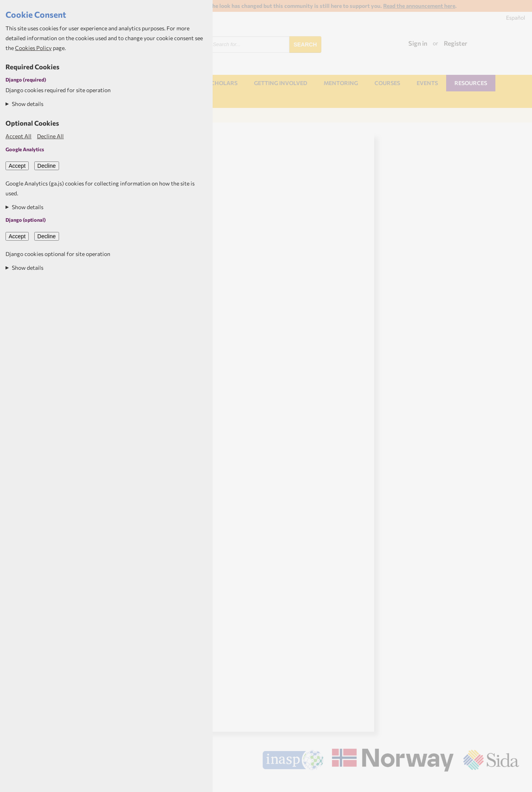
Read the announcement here (419, 6)
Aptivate (512, 783)
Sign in (418, 43)
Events (427, 83)
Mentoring (341, 83)
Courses (387, 83)
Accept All (19, 136)
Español (516, 18)
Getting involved (281, 83)
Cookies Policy (33, 48)
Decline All (50, 136)
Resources (471, 83)
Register (456, 43)
